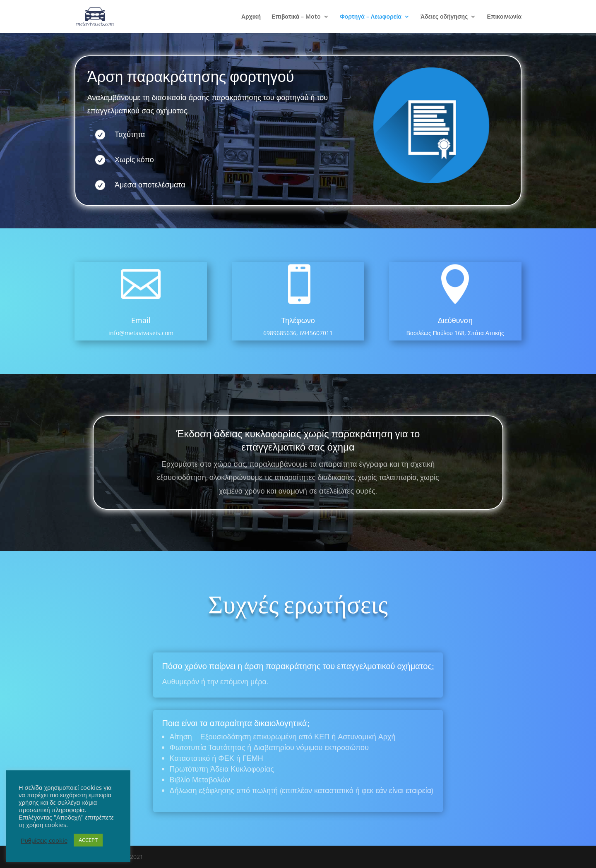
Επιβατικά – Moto (296, 17)
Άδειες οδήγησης (444, 17)
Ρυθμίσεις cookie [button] (44, 840)
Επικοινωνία (504, 17)
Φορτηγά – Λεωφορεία (371, 17)
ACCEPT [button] (88, 840)
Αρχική (251, 17)
